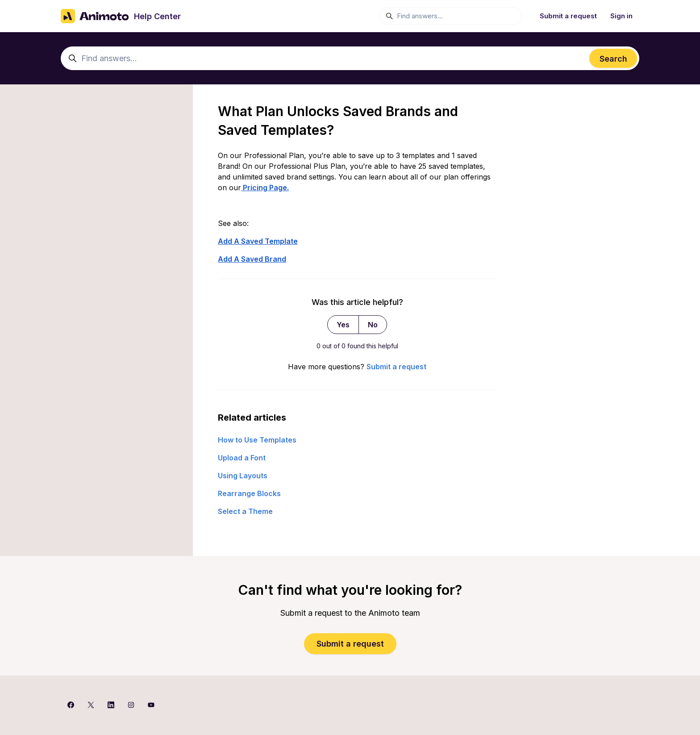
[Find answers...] (451, 16)
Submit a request (568, 16)
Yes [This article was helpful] (343, 325)
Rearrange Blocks (249, 493)
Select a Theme (245, 511)
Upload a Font (242, 458)
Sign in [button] (621, 16)
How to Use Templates (257, 440)
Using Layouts (243, 476)
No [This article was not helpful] (373, 325)
